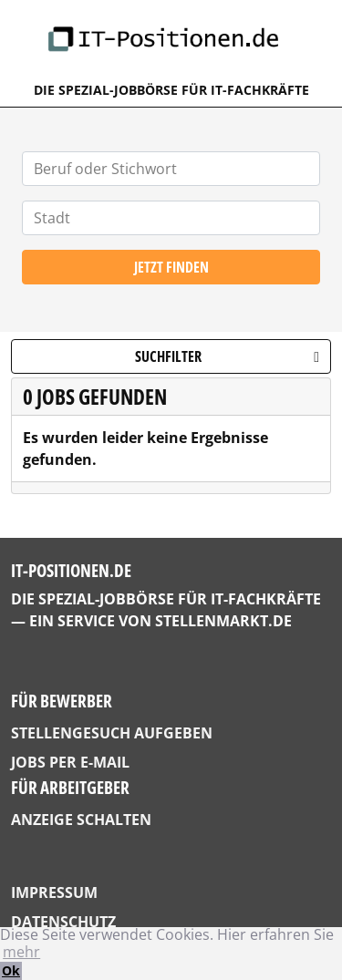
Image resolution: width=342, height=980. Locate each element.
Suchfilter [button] (227, 356)
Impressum (54, 892)
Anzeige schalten (81, 820)
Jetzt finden (171, 267)
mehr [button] (21, 952)
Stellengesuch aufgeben (112, 733)
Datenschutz (63, 922)
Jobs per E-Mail (70, 762)
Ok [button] (11, 970)
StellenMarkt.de (223, 621)
